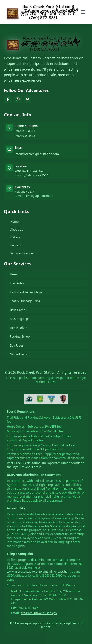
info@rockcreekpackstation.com (37, 154)
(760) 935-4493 (25, 136)
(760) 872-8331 (25, 131)
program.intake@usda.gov (39, 613)
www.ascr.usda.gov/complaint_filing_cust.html (39, 572)
